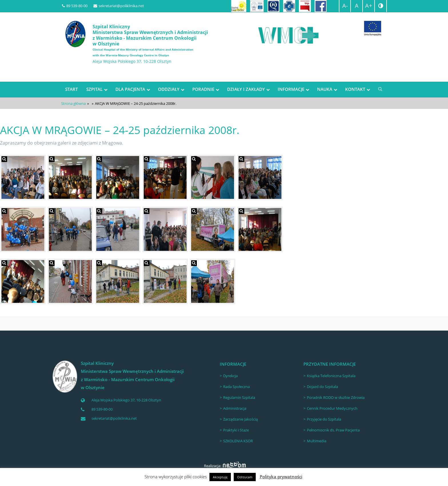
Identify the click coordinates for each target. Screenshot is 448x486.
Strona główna (73, 103)
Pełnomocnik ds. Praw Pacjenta (333, 430)
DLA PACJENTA (130, 89)
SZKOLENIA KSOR (238, 441)
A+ (369, 6)
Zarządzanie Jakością (240, 419)
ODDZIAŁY (169, 89)
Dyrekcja (230, 376)
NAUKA (325, 89)
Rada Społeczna (236, 387)
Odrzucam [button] (245, 477)
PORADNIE (203, 89)
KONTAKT (355, 89)
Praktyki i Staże (236, 430)
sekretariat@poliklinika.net (119, 6)
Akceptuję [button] (220, 477)
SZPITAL (94, 89)
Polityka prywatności (281, 477)
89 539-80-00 (75, 6)
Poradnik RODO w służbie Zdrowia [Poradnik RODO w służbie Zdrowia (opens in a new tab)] (336, 397)
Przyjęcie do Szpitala (324, 419)
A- (345, 6)
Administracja (235, 408)
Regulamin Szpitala (239, 397)
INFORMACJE (291, 89)
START (71, 89)
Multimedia (317, 441)
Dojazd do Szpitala (322, 387)
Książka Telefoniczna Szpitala (331, 376)
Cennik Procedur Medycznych (332, 408)
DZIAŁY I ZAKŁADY (246, 89)
